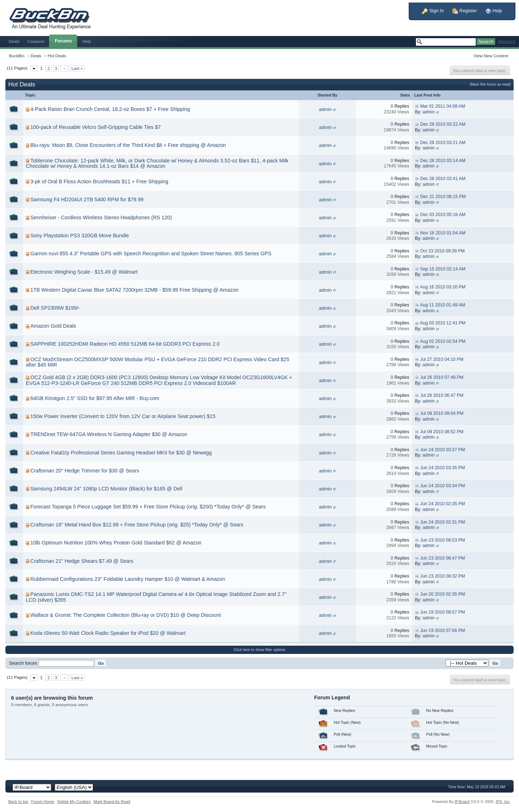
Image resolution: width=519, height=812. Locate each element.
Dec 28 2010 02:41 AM (443, 179)
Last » (77, 68)
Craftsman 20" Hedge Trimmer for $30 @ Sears (85, 471)
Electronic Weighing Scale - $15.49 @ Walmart (84, 272)
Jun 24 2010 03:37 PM (443, 450)
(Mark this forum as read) (490, 84)
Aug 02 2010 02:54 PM (443, 341)
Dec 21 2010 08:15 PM (443, 197)
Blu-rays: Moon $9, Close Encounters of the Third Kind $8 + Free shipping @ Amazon (128, 145)
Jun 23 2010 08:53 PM (443, 540)
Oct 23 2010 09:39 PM (443, 251)
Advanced (507, 42)
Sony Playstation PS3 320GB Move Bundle (79, 235)
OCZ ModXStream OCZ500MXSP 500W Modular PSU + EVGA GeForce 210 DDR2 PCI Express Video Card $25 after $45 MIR (158, 362)
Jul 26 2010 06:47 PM (442, 395)
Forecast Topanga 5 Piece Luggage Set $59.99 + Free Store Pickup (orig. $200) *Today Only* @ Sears (148, 507)
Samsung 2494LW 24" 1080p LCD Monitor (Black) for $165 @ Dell (106, 489)
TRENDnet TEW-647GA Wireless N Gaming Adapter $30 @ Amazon (109, 434)
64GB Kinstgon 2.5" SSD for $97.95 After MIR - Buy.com (95, 398)
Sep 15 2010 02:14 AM (443, 269)
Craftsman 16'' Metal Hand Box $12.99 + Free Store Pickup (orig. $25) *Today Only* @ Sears (137, 525)
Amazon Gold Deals (53, 326)
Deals (14, 41)
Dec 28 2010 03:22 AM (443, 124)
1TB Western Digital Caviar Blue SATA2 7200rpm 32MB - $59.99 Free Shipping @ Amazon (134, 290)
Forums (63, 41)
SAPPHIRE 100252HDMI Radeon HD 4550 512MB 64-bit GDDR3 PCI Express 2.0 (125, 344)
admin (325, 109)
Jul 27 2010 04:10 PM (442, 359)
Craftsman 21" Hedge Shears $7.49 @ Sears (82, 561)
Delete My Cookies (74, 802)
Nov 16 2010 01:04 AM (443, 233)
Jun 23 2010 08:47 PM (443, 558)
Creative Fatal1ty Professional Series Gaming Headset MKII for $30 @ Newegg (121, 453)
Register (465, 11)
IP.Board (462, 802)
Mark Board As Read (112, 802)
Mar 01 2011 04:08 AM (443, 106)
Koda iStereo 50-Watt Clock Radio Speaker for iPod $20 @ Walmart (108, 633)
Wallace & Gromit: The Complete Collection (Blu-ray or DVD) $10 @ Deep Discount (126, 615)
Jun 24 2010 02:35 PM (443, 504)
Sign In (433, 11)
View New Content (491, 56)
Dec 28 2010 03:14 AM (443, 161)
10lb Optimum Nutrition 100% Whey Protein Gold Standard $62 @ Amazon (116, 543)
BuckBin (17, 56)
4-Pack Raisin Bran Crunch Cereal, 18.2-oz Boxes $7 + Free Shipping (110, 109)
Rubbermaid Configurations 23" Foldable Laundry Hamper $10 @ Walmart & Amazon (128, 579)
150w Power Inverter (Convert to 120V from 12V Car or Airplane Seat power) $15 (123, 416)
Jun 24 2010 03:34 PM (443, 486)
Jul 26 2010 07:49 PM (442, 377)
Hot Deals (57, 56)
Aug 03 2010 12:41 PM (443, 323)
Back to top (18, 802)
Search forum (23, 663)
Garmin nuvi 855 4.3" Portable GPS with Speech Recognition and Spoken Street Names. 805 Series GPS (151, 254)
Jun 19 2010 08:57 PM (443, 612)
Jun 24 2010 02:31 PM (443, 522)
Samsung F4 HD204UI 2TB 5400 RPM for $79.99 (87, 199)
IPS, (503, 802)
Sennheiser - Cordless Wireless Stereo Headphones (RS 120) (101, 217)
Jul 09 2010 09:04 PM (442, 413)
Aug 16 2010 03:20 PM (443, 287)
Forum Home (43, 802)
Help (494, 11)
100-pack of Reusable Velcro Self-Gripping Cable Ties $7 (96, 127)
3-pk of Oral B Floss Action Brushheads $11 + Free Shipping (99, 181)
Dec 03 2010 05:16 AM (443, 215)
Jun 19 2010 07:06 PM (443, 631)
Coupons (36, 41)
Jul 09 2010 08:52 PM (442, 432)
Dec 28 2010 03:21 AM (443, 143)
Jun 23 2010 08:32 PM (443, 576)
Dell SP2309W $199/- (55, 308)
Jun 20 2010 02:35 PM (443, 594)
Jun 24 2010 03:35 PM (443, 468)
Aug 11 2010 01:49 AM (443, 305)
